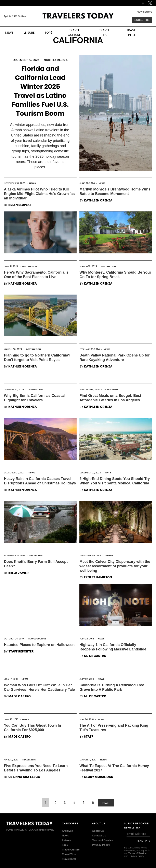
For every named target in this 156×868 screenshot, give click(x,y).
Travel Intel (111, 389)
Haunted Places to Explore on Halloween (39, 645)
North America (56, 60)
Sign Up (142, 841)
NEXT (106, 803)
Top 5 (108, 473)
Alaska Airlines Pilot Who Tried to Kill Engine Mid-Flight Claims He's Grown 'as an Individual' (39, 194)
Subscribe (142, 20)
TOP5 (49, 32)
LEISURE (29, 32)
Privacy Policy (101, 845)
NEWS (9, 32)
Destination (30, 266)
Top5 (65, 845)
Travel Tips (36, 556)
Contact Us (99, 836)
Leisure (109, 556)
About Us (98, 831)
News (33, 183)
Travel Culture (37, 639)
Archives (68, 831)
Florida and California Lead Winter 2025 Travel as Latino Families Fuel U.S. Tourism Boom (40, 91)
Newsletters (145, 12)
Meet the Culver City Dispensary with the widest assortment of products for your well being (115, 566)
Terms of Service (103, 840)
